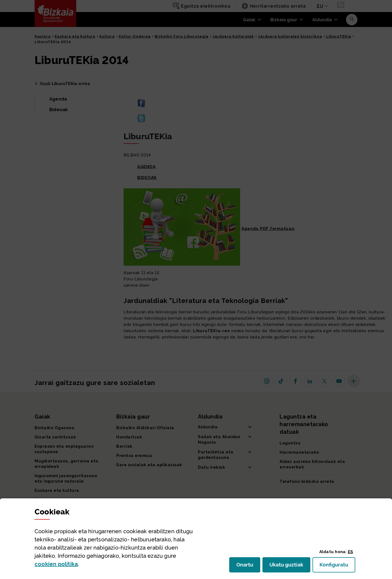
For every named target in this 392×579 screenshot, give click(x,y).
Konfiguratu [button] (337, 566)
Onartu (248, 566)
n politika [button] (56, 564)
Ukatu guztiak (288, 566)
